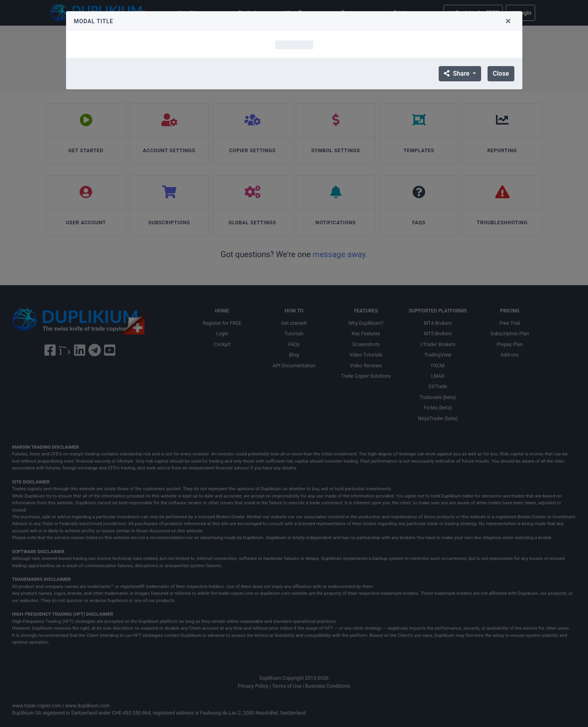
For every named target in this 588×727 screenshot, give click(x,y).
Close (501, 74)
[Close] (508, 21)
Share (457, 74)
